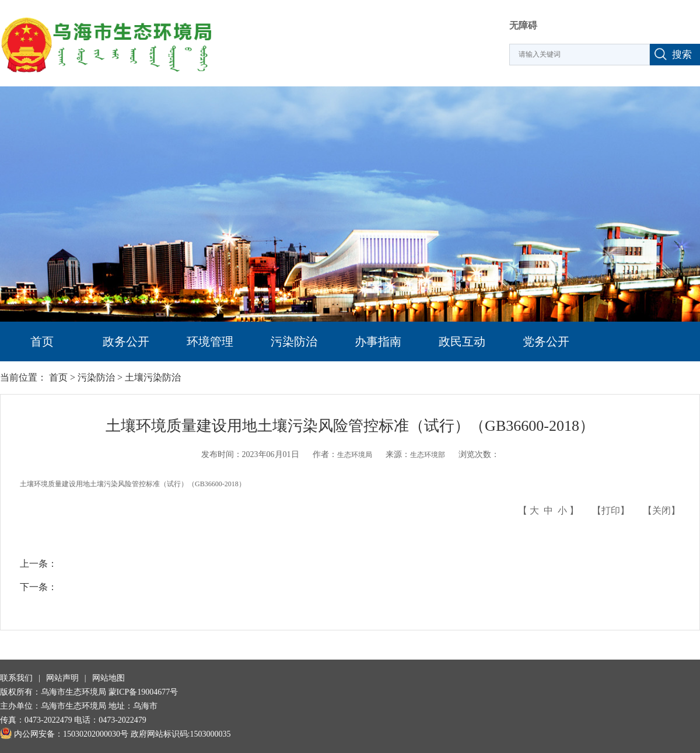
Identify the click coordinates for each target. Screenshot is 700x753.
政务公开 (126, 341)
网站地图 (108, 678)
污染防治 (294, 341)
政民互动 (462, 341)
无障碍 (523, 25)
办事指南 (378, 341)
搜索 (682, 55)
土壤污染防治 (153, 377)
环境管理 (210, 341)
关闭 (661, 510)
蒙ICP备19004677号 (143, 692)
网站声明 (62, 678)
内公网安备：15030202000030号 (64, 734)
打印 (611, 510)
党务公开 (546, 341)
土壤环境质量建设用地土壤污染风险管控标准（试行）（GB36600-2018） (133, 484)
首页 (42, 341)
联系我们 (16, 678)
